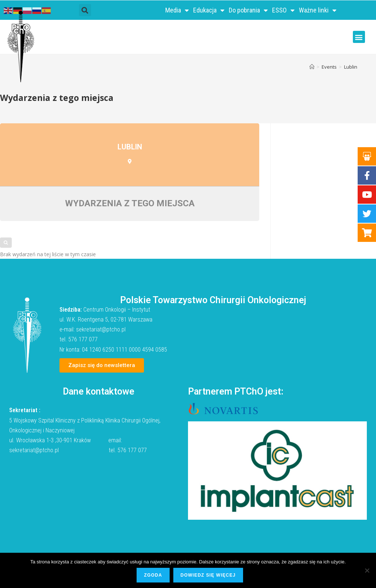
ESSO (283, 10)
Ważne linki (318, 10)
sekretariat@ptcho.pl (101, 329)
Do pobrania (248, 10)
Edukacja (209, 10)
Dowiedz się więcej (208, 575)
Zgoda (153, 575)
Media (177, 10)
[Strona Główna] (312, 67)
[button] (85, 10)
